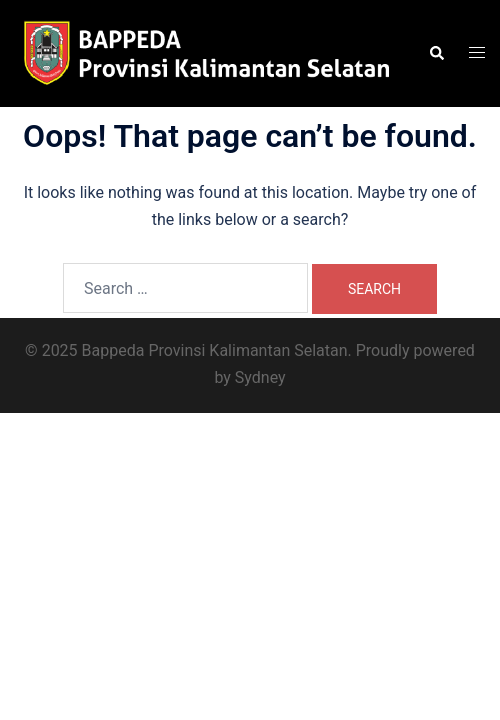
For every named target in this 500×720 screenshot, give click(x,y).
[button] (436, 53)
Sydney (260, 377)
